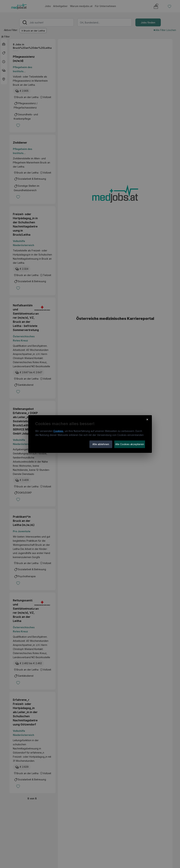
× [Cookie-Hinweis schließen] (147, 419)
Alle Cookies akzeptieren (130, 444)
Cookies (58, 431)
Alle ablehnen (101, 444)
